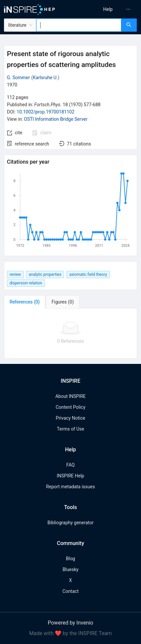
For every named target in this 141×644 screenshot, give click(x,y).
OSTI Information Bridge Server (56, 119)
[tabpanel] (70, 334)
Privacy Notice (70, 418)
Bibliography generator (70, 523)
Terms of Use (71, 429)
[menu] (107, 9)
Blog (70, 559)
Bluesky (70, 569)
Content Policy (70, 407)
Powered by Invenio (70, 623)
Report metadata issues (70, 487)
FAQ (70, 465)
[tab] (25, 302)
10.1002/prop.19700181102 (46, 112)
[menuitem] (108, 9)
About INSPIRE (70, 396)
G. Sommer (18, 78)
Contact (71, 591)
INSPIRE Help (70, 476)
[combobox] (79, 25)
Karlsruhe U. (45, 78)
